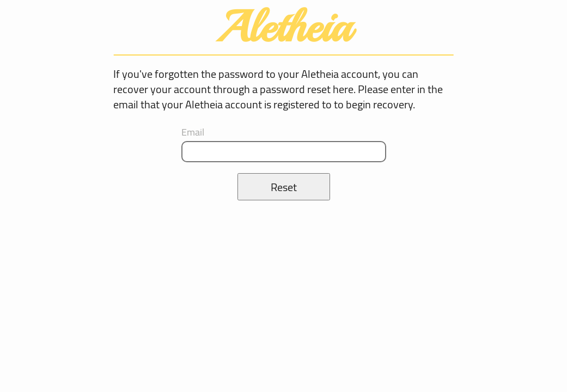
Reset (284, 187)
